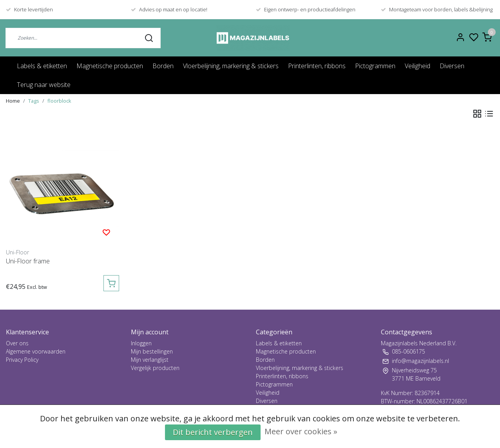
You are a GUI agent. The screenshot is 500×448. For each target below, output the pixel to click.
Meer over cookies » (301, 431)
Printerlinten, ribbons (317, 66)
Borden (163, 66)
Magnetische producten (110, 66)
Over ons (17, 343)
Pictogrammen (375, 66)
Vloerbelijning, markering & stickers (231, 66)
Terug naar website (44, 85)
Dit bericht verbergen (213, 432)
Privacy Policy (22, 360)
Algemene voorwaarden (36, 351)
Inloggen (141, 343)
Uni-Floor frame (28, 261)
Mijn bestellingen (152, 351)
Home (13, 101)
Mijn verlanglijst (150, 360)
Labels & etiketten (42, 66)
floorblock (59, 101)
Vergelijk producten (155, 368)
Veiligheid (418, 66)
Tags (34, 101)
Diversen (452, 66)
